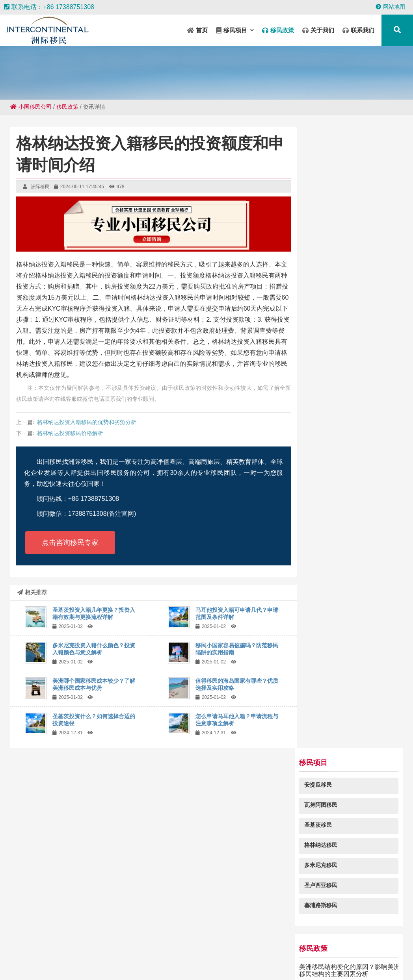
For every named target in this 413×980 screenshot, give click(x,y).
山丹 (323, 957)
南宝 (267, 949)
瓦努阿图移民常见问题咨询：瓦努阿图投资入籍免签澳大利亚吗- (354, 597)
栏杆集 (45, 964)
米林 (217, 949)
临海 (353, 957)
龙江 (27, 964)
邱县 (322, 964)
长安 (383, 941)
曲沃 (367, 964)
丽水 (247, 964)
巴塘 (98, 964)
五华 (293, 957)
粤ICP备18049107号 (281, 903)
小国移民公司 (31, 107)
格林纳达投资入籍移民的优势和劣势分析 (87, 422)
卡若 (93, 941)
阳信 (173, 941)
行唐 (202, 949)
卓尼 (198, 957)
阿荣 (108, 957)
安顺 (32, 957)
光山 (213, 957)
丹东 (382, 964)
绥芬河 (249, 949)
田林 (218, 964)
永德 (248, 941)
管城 (82, 949)
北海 (232, 949)
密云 (293, 941)
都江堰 (80, 964)
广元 (282, 949)
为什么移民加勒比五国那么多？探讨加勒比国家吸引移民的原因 (353, 484)
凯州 (387, 949)
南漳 (203, 964)
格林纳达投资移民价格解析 (70, 433)
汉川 (78, 957)
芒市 (22, 949)
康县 (307, 964)
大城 (228, 957)
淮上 (138, 957)
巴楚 (398, 941)
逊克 (168, 957)
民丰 (43, 941)
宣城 (263, 941)
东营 (398, 957)
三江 (233, 964)
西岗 (338, 957)
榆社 (143, 964)
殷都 (368, 941)
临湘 (233, 941)
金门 (128, 964)
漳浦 (262, 964)
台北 (402, 949)
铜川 (142, 949)
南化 (308, 957)
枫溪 (67, 949)
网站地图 (390, 7)
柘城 (277, 964)
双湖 (78, 941)
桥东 (157, 949)
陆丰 (112, 949)
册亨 (203, 941)
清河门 (111, 941)
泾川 (368, 957)
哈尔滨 (60, 941)
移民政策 (67, 107)
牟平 (188, 964)
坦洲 (278, 941)
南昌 (113, 964)
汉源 (143, 941)
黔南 (342, 949)
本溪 (292, 964)
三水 (153, 957)
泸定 (188, 941)
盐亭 (372, 949)
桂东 (123, 957)
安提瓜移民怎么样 (334, 451)
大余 (62, 964)
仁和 (353, 941)
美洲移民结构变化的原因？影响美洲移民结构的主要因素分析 (353, 349)
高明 (218, 941)
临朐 (258, 957)
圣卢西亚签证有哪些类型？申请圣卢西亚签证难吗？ (353, 522)
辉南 (97, 949)
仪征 (173, 964)
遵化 (93, 957)
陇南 (7, 949)
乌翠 (337, 964)
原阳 (158, 964)
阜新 (308, 941)
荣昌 (127, 949)
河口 (172, 949)
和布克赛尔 (55, 957)
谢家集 (14, 957)
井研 (338, 941)
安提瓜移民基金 (331, 420)
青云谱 (275, 957)
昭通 (357, 949)
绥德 (243, 957)
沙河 (187, 949)
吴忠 (183, 957)
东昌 (312, 949)
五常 (128, 941)
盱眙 (327, 949)
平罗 (352, 964)
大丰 (37, 949)
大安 (158, 941)
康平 (297, 949)
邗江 (52, 949)
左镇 (323, 941)
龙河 (383, 957)
